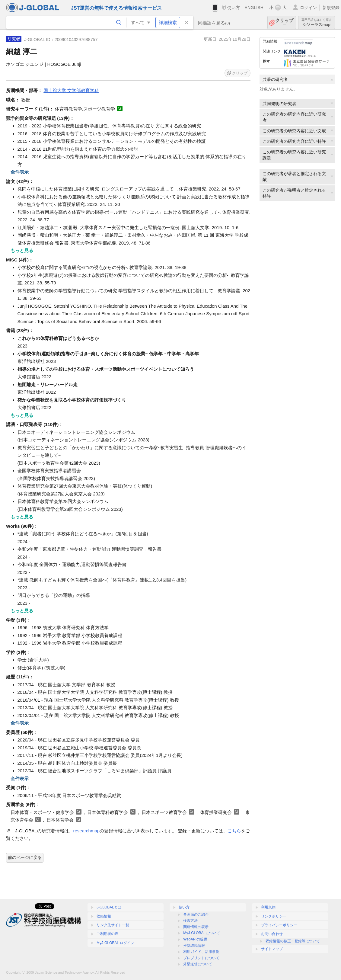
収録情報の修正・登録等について (293, 941)
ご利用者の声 (107, 934)
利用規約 (268, 907)
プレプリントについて (201, 958)
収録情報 (104, 916)
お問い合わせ (272, 934)
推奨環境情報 (194, 946)
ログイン (308, 8)
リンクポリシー (274, 916)
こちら (234, 831)
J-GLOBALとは (109, 907)
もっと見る (22, 250)
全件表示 (20, 172)
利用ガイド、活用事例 (201, 952)
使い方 (234, 8)
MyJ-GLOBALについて (202, 933)
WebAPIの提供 (195, 939)
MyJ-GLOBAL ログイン (115, 943)
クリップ (284, 22)
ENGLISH (254, 8)
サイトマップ (272, 949)
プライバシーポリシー (279, 925)
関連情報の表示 (196, 927)
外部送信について (198, 964)
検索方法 (190, 921)
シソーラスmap (317, 22)
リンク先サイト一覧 (113, 925)
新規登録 (331, 8)
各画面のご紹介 (196, 914)
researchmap (87, 831)
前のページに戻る (25, 857)
